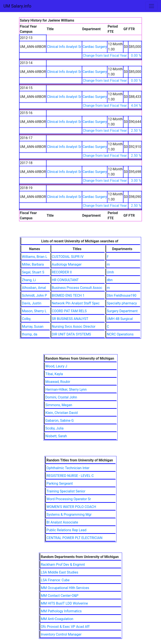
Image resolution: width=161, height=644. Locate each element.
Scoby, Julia (54, 428)
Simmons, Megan (59, 405)
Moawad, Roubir (58, 382)
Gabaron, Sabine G (60, 421)
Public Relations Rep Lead (66, 530)
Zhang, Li (29, 280)
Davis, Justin (32, 303)
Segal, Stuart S (33, 272)
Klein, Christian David (61, 413)
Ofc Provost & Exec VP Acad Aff (65, 627)
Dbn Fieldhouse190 (122, 295)
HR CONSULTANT (65, 280)
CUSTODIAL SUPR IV (68, 257)
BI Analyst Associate (62, 522)
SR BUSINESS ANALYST (70, 319)
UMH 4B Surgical (120, 319)
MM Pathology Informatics (61, 611)
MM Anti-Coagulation (57, 619)
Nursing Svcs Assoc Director (74, 327)
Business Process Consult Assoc (77, 288)
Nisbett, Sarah (56, 436)
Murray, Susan (33, 327)
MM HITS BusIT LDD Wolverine (64, 603)
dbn (110, 280)
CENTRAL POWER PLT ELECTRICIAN (74, 538)
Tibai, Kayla (54, 374)
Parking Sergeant (60, 483)
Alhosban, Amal (34, 288)
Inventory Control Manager (61, 634)
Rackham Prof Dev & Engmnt (63, 565)
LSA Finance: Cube (55, 580)
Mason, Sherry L (34, 311)
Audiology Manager (67, 264)
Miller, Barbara (33, 264)
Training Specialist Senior (66, 491)
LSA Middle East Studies (60, 572)
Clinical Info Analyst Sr (64, 47)
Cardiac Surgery (95, 47)
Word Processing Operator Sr (69, 499)
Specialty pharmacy (122, 303)
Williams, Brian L (34, 257)
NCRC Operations (120, 334)
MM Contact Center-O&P (60, 596)
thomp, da (29, 334)
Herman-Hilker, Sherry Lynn (66, 389)
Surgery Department (122, 311)
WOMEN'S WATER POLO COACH (71, 507)
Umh (110, 272)
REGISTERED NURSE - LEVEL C (70, 476)
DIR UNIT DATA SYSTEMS (72, 334)
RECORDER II (62, 272)
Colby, (26, 319)
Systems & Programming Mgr (69, 515)
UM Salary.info (17, 6)
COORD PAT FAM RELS (69, 311)
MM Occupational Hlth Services (65, 588)
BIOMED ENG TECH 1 (68, 295)
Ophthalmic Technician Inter (68, 468)
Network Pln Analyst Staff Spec (76, 303)
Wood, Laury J (56, 366)
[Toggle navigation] (151, 6)
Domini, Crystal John (61, 397)
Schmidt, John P (34, 295)
